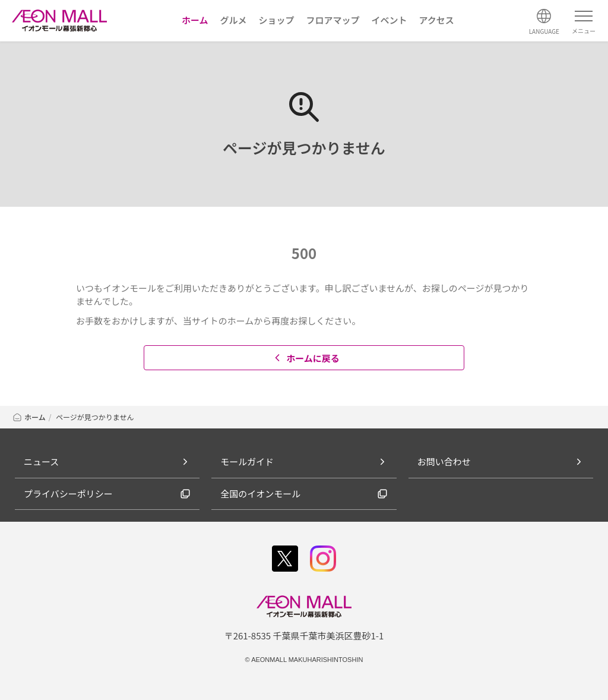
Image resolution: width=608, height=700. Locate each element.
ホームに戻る (305, 358)
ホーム (29, 417)
